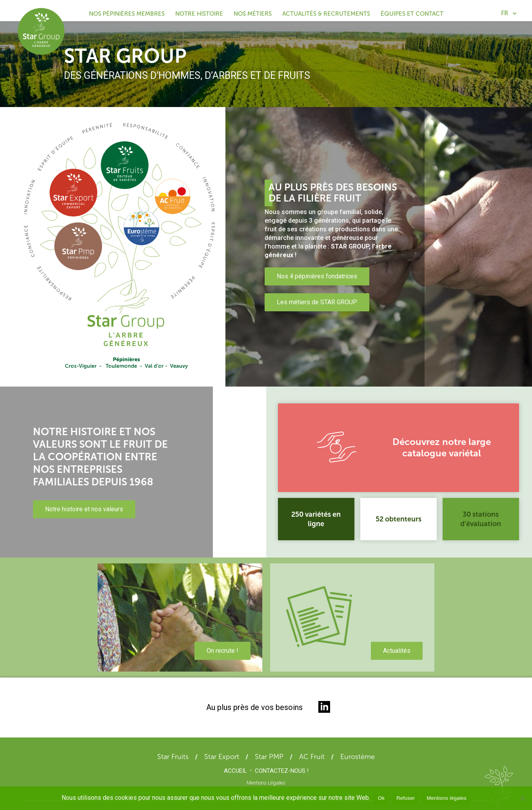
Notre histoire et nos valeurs (84, 509)
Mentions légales (447, 798)
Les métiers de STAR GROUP (317, 302)
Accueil (235, 771)
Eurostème (358, 757)
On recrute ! (222, 651)
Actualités (397, 651)
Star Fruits (173, 757)
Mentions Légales (266, 783)
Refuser (406, 798)
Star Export (222, 757)
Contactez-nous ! (282, 771)
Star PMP (269, 757)
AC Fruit (312, 757)
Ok (381, 798)
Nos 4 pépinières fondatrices (317, 276)
